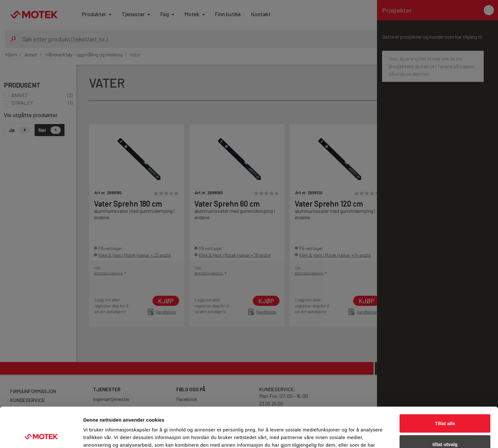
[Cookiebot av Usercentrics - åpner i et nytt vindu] (41, 436)
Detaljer (338, 435)
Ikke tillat (445, 427)
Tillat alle (445, 386)
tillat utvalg (445, 407)
